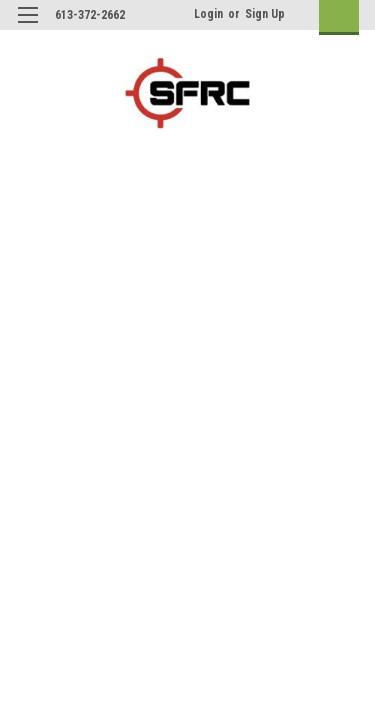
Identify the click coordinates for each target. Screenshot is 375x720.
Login (208, 14)
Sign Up (265, 14)
